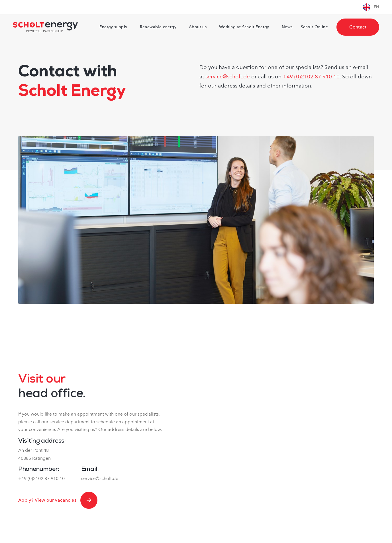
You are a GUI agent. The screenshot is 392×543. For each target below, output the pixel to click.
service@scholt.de (228, 77)
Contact (358, 27)
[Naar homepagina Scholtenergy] (45, 27)
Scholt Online (315, 27)
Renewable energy (158, 27)
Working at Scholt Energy (244, 27)
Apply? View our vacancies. (58, 500)
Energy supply (113, 27)
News (287, 27)
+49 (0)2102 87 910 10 (311, 77)
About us (198, 27)
